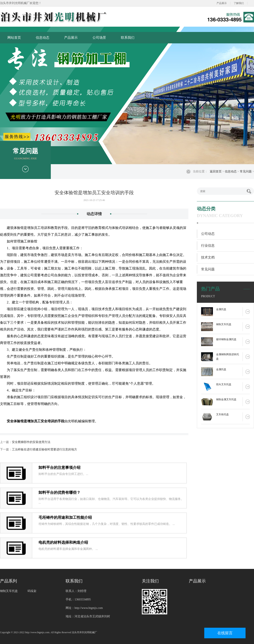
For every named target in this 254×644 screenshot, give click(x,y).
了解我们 (239, 3)
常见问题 (246, 171)
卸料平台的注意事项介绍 (59, 468)
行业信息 (208, 246)
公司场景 (99, 38)
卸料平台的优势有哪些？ (59, 493)
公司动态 (208, 234)
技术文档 (208, 257)
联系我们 (128, 38)
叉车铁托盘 (222, 414)
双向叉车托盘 (224, 384)
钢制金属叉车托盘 (226, 399)
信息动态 (43, 38)
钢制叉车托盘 (224, 324)
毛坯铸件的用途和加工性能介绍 (65, 517)
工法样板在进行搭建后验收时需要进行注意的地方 (44, 449)
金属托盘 (221, 309)
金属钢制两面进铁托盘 (228, 357)
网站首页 (14, 38)
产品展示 (222, 3)
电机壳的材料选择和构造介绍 (63, 542)
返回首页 (216, 171)
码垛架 (32, 591)
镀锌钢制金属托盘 (226, 339)
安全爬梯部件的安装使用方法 (31, 442)
